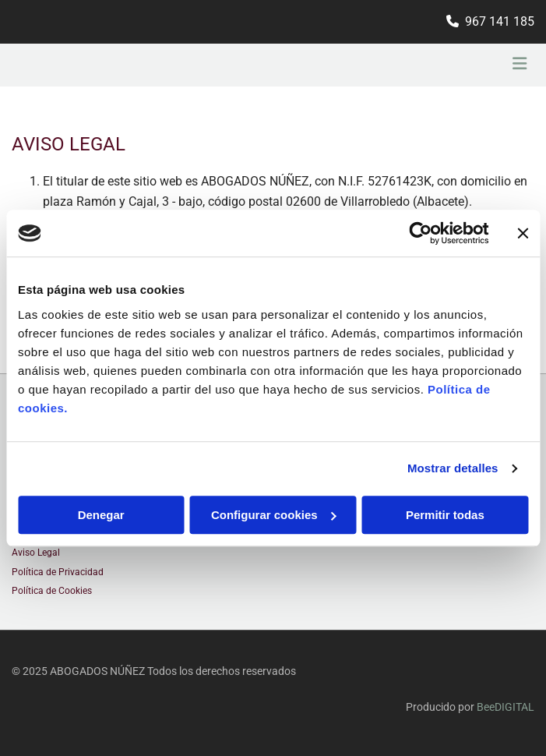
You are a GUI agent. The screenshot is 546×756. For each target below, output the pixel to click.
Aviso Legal (36, 553)
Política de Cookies (52, 591)
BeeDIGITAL (505, 707)
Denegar (101, 515)
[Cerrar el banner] (523, 233)
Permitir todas (445, 515)
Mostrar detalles (453, 468)
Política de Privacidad (58, 572)
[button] (447, 65)
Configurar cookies (274, 515)
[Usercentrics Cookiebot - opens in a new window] (420, 233)
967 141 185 (500, 21)
